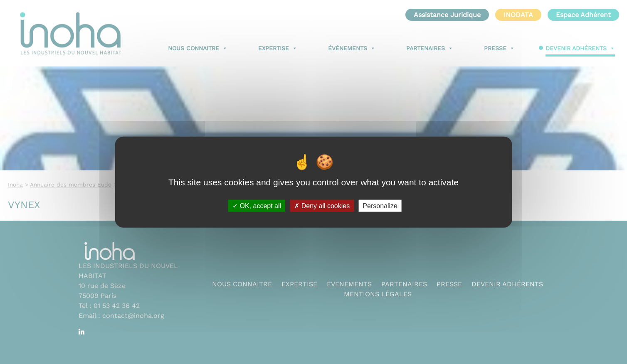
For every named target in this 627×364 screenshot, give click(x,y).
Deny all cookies (322, 205)
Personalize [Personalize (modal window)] (380, 205)
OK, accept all (257, 205)
